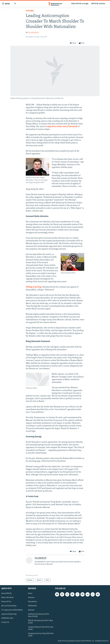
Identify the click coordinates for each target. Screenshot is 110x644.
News (30, 593)
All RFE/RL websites (98, 4)
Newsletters (33, 602)
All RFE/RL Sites (7, 618)
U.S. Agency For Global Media (12, 610)
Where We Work (7, 598)
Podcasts (31, 610)
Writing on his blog (34, 287)
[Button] (73, 43)
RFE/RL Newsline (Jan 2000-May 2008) (40, 622)
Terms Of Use (6, 602)
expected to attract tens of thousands (62, 127)
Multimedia (32, 606)
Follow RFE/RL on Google (80, 4)
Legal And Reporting (9, 614)
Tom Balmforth (33, 33)
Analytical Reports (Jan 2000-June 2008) (41, 628)
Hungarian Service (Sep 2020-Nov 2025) (41, 635)
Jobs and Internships (9, 606)
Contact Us (5, 622)
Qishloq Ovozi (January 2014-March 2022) (39, 615)
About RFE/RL (7, 593)
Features (30, 11)
